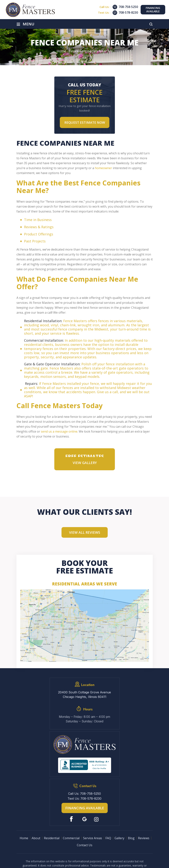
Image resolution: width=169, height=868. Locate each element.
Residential (52, 838)
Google (84, 819)
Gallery (119, 838)
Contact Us (85, 845)
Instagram (97, 819)
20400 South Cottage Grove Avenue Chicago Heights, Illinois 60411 (84, 695)
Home (24, 838)
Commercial (71, 838)
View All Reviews (85, 532)
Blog (131, 838)
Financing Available (153, 10)
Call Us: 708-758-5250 (84, 794)
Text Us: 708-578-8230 (84, 798)
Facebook (72, 819)
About (36, 838)
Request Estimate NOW (85, 122)
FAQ (108, 838)
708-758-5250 (128, 7)
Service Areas (93, 838)
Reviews (144, 838)
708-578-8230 (128, 13)
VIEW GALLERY (85, 463)
